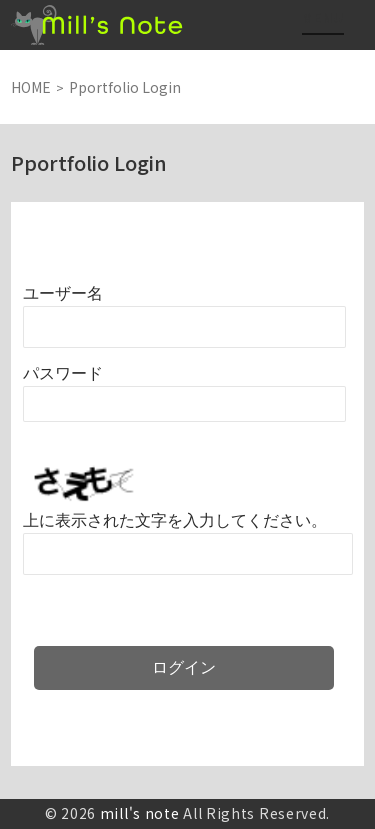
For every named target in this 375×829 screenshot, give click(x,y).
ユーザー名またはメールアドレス (63, 293)
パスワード (63, 373)
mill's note (140, 813)
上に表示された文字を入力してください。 (175, 520)
